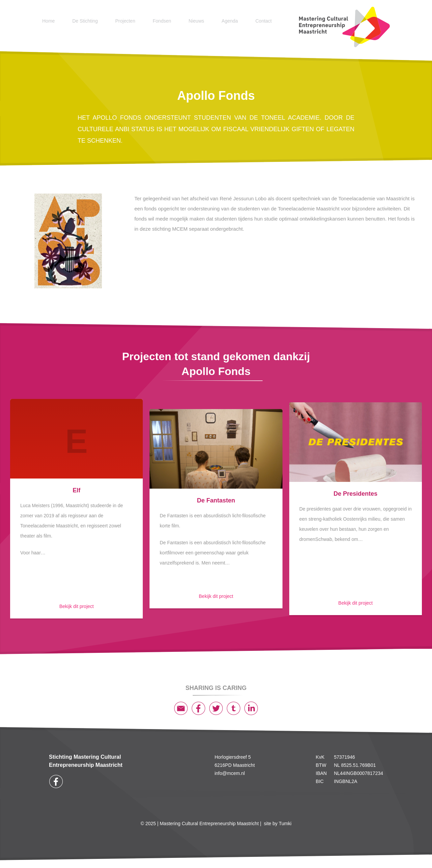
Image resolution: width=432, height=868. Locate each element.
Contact (264, 21)
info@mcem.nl (230, 773)
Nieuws (196, 21)
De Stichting (85, 21)
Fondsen (162, 21)
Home (48, 21)
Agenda (230, 21)
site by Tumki (278, 823)
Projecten (125, 21)
